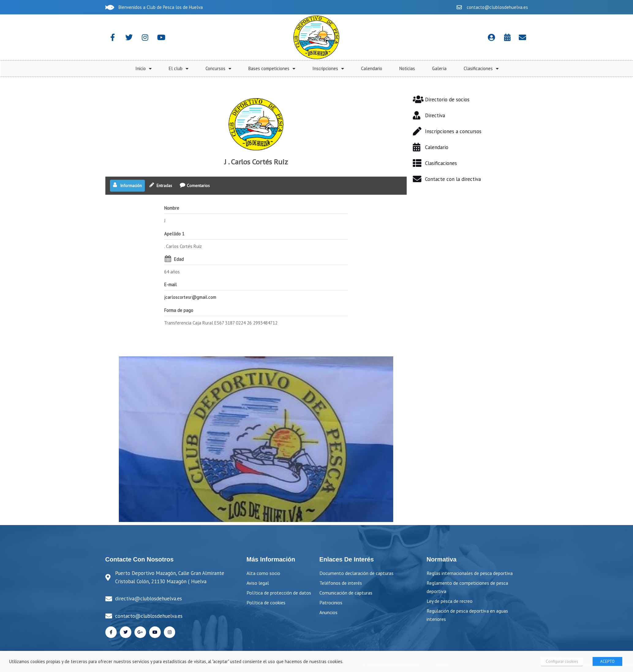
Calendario (541, 68)
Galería (609, 68)
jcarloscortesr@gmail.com (190, 283)
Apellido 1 (174, 220)
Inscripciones (497, 69)
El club (348, 69)
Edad (179, 245)
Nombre (172, 194)
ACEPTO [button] (607, 661)
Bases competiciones (441, 69)
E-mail (170, 271)
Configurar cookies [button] (562, 661)
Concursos (388, 69)
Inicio (313, 69)
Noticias (576, 68)
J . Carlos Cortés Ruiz (256, 148)
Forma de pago (179, 296)
